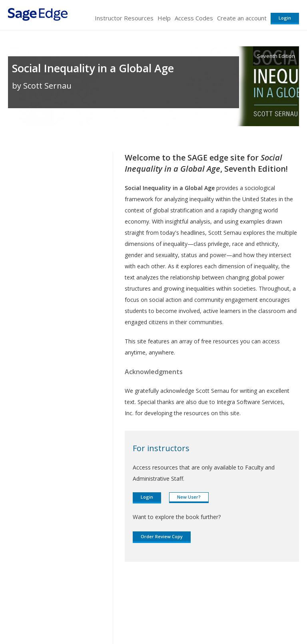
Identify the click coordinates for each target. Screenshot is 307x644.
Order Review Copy (162, 536)
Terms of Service (153, 614)
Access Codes (194, 18)
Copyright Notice (202, 614)
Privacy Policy (246, 614)
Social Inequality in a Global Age (93, 68)
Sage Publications (54, 595)
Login (285, 18)
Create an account (242, 18)
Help (164, 18)
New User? (189, 497)
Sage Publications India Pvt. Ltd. (124, 595)
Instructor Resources (124, 18)
